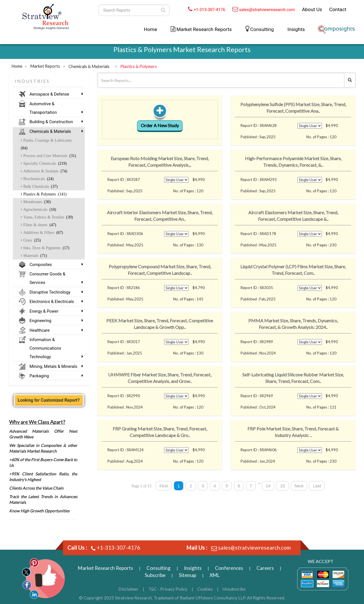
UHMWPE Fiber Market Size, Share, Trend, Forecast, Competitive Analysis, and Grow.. (160, 378)
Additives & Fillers (43, 232)
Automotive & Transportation (55, 108)
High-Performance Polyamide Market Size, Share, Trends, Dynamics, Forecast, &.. (293, 162)
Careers (265, 568)
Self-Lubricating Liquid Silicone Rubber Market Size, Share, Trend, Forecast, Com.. (293, 378)
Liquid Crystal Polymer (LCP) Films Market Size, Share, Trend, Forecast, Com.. (293, 270)
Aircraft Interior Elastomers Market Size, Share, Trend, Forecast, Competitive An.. (160, 216)
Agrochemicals (39, 209)
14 (268, 486)
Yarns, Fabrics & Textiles (47, 217)
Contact (338, 9)
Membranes (36, 202)
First (164, 486)
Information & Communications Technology (55, 348)
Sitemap (188, 575)
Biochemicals (38, 179)
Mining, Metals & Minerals (55, 366)
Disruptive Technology (55, 292)
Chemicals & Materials (55, 131)
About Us (312, 9)
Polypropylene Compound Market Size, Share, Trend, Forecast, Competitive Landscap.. (160, 270)
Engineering (55, 321)
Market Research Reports (204, 29)
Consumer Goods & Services (55, 278)
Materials (35, 255)
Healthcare (55, 330)
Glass (31, 240)
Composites (55, 265)
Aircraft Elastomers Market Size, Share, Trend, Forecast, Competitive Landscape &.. (293, 216)
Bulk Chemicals (40, 186)
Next (299, 486)
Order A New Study (160, 125)
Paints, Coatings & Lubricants (46, 144)
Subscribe (155, 575)
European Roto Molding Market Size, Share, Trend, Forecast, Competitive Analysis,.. (160, 162)
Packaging (55, 376)
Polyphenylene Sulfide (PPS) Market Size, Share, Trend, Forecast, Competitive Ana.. (293, 108)
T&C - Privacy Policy (168, 589)
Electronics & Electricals (55, 302)
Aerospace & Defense (55, 94)
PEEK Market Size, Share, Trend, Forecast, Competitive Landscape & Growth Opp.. (160, 324)
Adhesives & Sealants (45, 171)
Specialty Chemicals (45, 163)
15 (283, 486)
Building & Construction (55, 122)
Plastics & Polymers (44, 194)
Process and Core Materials (49, 156)
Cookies (205, 589)
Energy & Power (55, 311)
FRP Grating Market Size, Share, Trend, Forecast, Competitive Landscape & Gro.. (160, 432)
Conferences (229, 568)
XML (215, 575)
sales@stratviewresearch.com (267, 10)
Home (151, 29)
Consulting (262, 29)
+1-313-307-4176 (209, 10)
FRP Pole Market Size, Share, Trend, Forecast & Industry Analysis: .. (293, 432)
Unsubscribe (234, 589)
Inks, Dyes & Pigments (46, 248)
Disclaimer (128, 589)
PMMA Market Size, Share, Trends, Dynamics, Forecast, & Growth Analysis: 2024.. (293, 324)
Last (317, 486)
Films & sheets (39, 225)
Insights (296, 29)
